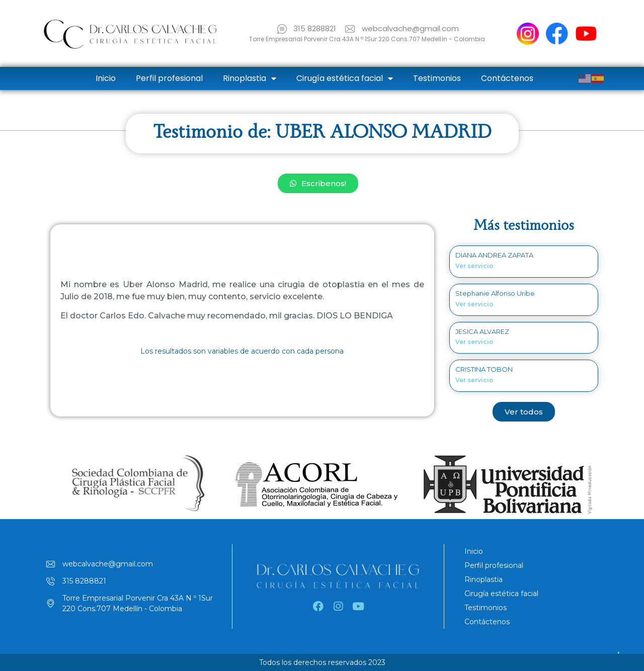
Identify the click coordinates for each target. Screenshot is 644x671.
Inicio (106, 78)
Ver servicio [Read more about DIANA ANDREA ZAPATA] (474, 266)
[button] (318, 183)
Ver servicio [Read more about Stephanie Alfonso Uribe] (474, 304)
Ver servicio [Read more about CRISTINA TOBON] (474, 380)
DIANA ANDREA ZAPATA (494, 255)
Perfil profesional (169, 78)
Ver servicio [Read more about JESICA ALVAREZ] (474, 342)
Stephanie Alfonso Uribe (495, 293)
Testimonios (437, 78)
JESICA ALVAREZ (482, 331)
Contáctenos (507, 78)
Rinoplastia (250, 78)
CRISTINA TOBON (484, 369)
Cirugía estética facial (345, 78)
